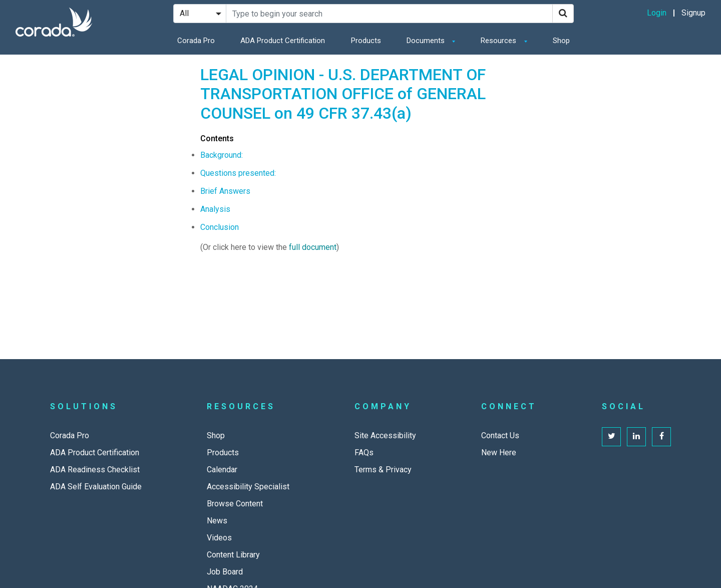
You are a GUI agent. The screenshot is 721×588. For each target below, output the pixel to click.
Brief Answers (225, 191)
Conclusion (220, 227)
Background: (222, 155)
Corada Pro (196, 41)
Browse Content (235, 504)
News (217, 521)
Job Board (225, 572)
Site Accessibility (385, 435)
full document (313, 247)
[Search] (563, 14)
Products (366, 41)
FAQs (364, 453)
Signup (693, 13)
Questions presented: (238, 173)
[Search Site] (389, 14)
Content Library (233, 555)
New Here (499, 453)
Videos (219, 538)
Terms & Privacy (383, 470)
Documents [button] (427, 41)
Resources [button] (499, 41)
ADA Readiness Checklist (95, 470)
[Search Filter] (200, 14)
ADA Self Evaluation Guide (96, 487)
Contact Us (500, 435)
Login (657, 13)
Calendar (222, 470)
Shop (561, 41)
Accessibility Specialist (248, 487)
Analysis (215, 209)
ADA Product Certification (283, 41)
